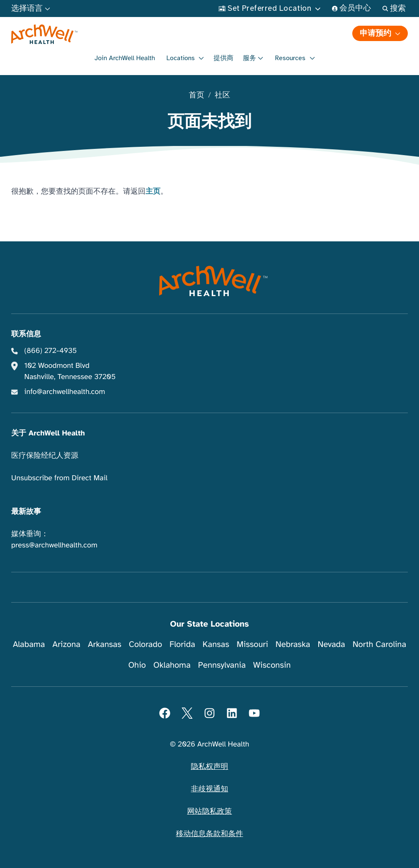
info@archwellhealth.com (65, 392)
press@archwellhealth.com (54, 545)
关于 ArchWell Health (48, 433)
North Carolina (379, 644)
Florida (182, 644)
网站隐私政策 (210, 812)
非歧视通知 (210, 789)
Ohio (137, 665)
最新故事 (26, 512)
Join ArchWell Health (125, 58)
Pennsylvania (222, 665)
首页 (197, 96)
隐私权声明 (210, 767)
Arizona (66, 644)
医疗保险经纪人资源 (45, 456)
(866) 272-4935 (51, 351)
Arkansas (105, 644)
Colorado (145, 644)
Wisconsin (272, 665)
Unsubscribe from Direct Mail (59, 478)
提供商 (223, 58)
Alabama (29, 644)
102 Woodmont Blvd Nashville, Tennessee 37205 (70, 371)
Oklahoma (172, 665)
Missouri (252, 644)
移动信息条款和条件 (210, 834)
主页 (153, 192)
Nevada (332, 644)
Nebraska (293, 644)
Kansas (216, 644)
